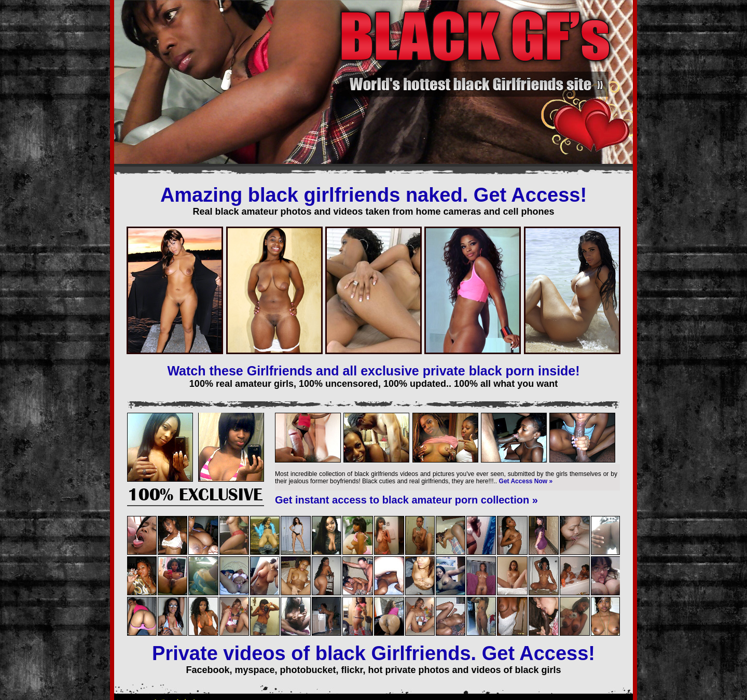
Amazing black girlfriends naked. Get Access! (374, 195)
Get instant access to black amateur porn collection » (406, 500)
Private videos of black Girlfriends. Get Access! (374, 653)
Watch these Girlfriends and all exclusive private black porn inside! (373, 371)
